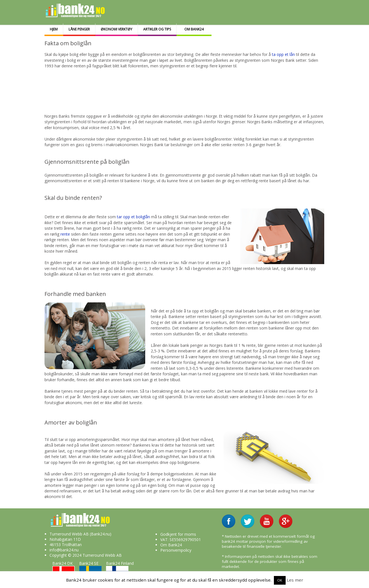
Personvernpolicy (176, 550)
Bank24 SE (90, 570)
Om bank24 (194, 29)
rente (66, 234)
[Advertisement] (181, 88)
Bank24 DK (64, 570)
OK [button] (280, 580)
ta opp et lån (283, 54)
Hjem (54, 29)
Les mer (295, 580)
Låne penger (79, 29)
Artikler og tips (157, 29)
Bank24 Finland (120, 570)
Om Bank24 (171, 545)
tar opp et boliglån (133, 217)
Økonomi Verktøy (117, 29)
